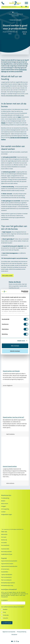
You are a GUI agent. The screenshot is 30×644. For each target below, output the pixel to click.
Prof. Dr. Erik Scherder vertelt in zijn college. (13, 96)
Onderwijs (6, 615)
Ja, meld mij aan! (7, 623)
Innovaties (4, 543)
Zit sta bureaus (5, 569)
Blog (17, 12)
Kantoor (5, 609)
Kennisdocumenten (6, 552)
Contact (3, 512)
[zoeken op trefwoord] (10, 7)
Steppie (3, 123)
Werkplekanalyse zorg (7, 585)
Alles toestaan (15, 346)
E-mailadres (5, 600)
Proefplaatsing (5, 498)
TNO (19, 84)
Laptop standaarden (7, 574)
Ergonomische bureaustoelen (9, 561)
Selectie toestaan (15, 351)
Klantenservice (6, 495)
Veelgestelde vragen (7, 514)
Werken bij (4, 540)
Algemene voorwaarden (9, 632)
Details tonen (21, 341)
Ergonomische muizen (7, 564)
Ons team (4, 537)
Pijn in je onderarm (6, 580)
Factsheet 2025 (5, 549)
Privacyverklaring (22, 632)
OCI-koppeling (5, 509)
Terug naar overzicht (15, 20)
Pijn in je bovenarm (6, 577)
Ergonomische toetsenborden (9, 566)
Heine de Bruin (25, 33)
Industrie (6, 618)
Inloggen (4, 506)
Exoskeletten (5, 572)
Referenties (4, 534)
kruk (19, 117)
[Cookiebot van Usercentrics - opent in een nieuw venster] (21, 292)
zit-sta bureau (23, 70)
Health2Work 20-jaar (7, 554)
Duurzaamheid (5, 545)
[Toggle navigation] (26, 3)
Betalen (3, 501)
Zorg (4, 612)
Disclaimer (14, 634)
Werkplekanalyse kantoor (8, 583)
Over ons (4, 532)
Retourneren (5, 503)
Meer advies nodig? (7, 275)
